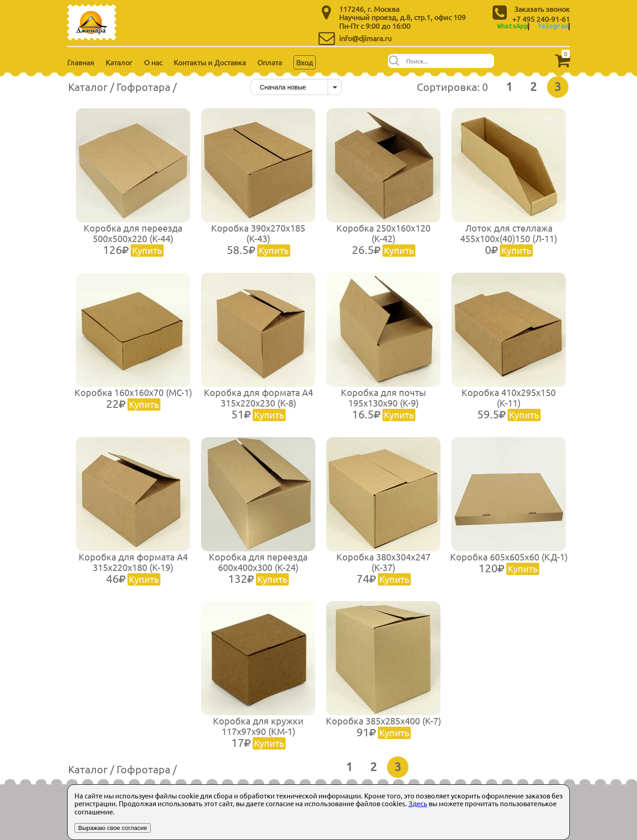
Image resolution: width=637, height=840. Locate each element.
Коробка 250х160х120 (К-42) (383, 239)
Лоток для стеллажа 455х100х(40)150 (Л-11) (509, 239)
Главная (81, 62)
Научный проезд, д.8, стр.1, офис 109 (402, 17)
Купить (147, 250)
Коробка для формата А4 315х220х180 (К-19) (133, 568)
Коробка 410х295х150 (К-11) (509, 403)
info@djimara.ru (365, 38)
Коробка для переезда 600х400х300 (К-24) (258, 568)
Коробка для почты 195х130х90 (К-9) (383, 403)
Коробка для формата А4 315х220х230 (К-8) (258, 403)
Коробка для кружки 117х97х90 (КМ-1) (258, 732)
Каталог (119, 62)
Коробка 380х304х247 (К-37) (383, 568)
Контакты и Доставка (210, 62)
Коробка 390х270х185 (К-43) (258, 239)
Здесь (418, 803)
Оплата (270, 62)
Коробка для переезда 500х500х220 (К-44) (133, 239)
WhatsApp (512, 26)
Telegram (553, 26)
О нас (153, 62)
